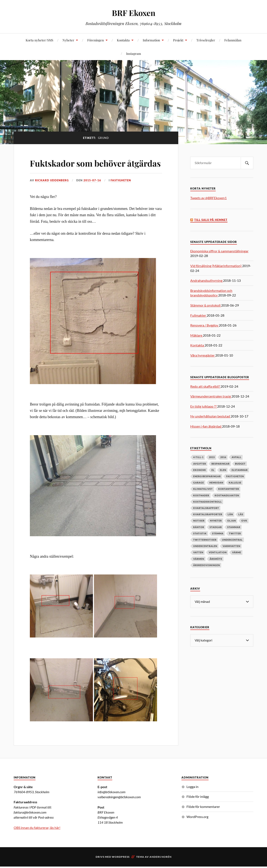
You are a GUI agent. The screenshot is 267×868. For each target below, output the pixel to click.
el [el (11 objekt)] (213, 470)
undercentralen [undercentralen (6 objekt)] (205, 546)
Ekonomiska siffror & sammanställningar (219, 251)
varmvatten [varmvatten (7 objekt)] (231, 546)
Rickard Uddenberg (52, 192)
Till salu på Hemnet (211, 220)
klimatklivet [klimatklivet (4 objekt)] (203, 489)
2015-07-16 (92, 192)
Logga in (192, 799)
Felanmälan (233, 40)
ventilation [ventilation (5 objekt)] (218, 552)
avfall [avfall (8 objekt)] (237, 457)
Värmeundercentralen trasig (211, 396)
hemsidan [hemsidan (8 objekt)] (216, 483)
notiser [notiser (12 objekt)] (199, 521)
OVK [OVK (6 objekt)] (244, 521)
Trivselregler (206, 40)
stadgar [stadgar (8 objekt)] (216, 527)
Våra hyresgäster (203, 355)
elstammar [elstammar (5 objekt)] (240, 470)
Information (151, 40)
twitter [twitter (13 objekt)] (235, 533)
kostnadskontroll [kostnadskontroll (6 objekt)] (208, 502)
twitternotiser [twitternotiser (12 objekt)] (205, 540)
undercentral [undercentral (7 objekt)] (232, 540)
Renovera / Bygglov (205, 325)
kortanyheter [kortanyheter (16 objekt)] (229, 489)
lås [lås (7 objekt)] (241, 514)
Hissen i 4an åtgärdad (206, 426)
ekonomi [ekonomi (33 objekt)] (200, 470)
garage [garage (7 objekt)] (199, 483)
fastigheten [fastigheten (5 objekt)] (235, 476)
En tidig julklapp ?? (204, 406)
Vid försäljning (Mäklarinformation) (216, 266)
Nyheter (68, 40)
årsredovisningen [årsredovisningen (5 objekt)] (207, 565)
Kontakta (123, 40)
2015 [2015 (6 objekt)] (212, 457)
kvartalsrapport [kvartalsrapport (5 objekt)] (206, 508)
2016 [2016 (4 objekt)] (223, 457)
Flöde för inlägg (198, 809)
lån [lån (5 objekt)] (230, 514)
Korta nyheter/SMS (39, 40)
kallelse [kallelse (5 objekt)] (235, 483)
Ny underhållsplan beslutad (210, 416)
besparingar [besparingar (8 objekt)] (221, 464)
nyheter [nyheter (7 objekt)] (216, 521)
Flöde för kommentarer (203, 819)
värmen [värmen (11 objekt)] (199, 559)
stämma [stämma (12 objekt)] (218, 533)
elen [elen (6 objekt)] (223, 470)
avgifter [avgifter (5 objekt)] (200, 464)
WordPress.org (197, 829)
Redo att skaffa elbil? (205, 386)
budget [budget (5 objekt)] (240, 464)
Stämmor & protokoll (206, 305)
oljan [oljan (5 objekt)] (232, 521)
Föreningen (96, 40)
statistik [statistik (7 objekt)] (200, 533)
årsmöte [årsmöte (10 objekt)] (216, 559)
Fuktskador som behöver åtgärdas (83, 169)
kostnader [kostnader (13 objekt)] (201, 495)
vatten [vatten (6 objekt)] (198, 552)
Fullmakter (198, 315)
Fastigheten (121, 192)
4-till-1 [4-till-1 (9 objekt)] (198, 457)
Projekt (178, 40)
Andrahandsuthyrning (207, 280)
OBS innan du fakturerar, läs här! (37, 840)
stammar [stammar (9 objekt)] (234, 527)
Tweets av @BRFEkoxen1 (208, 198)
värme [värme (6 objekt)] (237, 552)
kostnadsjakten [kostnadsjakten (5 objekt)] (227, 495)
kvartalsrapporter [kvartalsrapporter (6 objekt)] (208, 514)
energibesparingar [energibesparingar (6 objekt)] (207, 476)
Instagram (134, 53)
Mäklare (197, 335)
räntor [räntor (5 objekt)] (199, 527)
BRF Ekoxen (134, 13)
